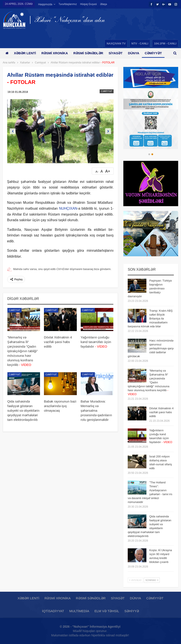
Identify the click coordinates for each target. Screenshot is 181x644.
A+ (108, 171)
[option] (151, 120)
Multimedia (79, 611)
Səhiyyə (132, 611)
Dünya (137, 53)
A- (97, 172)
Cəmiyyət (107, 91)
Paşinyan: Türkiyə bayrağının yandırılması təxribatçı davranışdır (150, 288)
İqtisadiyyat (53, 611)
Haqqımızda (45, 4)
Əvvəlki (135, 580)
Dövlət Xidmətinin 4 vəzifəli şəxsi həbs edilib (161, 412)
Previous (13, 131)
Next (108, 131)
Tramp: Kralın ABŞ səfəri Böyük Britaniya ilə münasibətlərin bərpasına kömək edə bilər (150, 319)
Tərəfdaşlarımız (68, 4)
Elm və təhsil (107, 611)
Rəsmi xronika (56, 53)
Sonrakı (152, 580)
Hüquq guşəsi (88, 4)
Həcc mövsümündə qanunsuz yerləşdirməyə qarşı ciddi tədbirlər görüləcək (151, 348)
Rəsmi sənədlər (91, 53)
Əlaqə (104, 4)
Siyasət (119, 53)
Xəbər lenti (26, 53)
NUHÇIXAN (68, 208)
